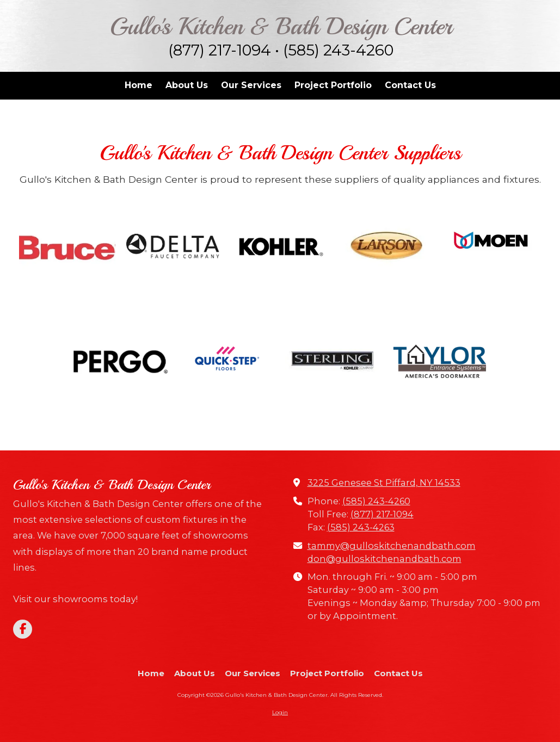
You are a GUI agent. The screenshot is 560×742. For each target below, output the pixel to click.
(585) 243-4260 (376, 501)
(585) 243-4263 (361, 527)
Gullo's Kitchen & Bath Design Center (281, 26)
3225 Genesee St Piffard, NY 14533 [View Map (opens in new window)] (384, 483)
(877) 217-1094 (382, 514)
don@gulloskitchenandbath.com (384, 559)
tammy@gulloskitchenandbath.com (392, 546)
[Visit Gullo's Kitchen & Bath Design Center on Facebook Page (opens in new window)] (23, 629)
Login (280, 712)
